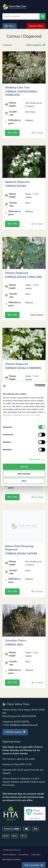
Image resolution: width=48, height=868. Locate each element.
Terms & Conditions (9, 855)
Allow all (24, 467)
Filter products (36, 45)
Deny (24, 481)
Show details (35, 459)
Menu (10, 26)
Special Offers (36, 26)
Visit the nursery (15, 732)
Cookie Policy (36, 855)
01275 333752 (22, 722)
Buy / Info (12, 133)
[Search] (21, 16)
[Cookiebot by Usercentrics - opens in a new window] (35, 385)
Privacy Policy (24, 855)
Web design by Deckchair (11, 860)
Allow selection (24, 474)
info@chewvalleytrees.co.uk (24, 725)
